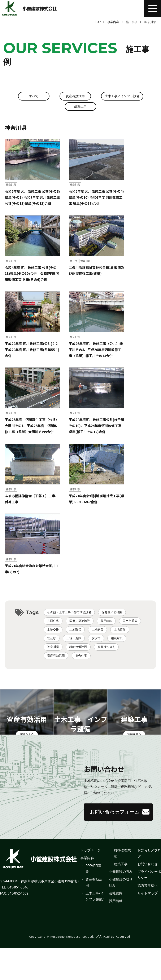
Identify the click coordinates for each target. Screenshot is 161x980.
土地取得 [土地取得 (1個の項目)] (75, 630)
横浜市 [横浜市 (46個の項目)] (96, 639)
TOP (98, 22)
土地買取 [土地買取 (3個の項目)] (120, 630)
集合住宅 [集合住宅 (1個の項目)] (81, 656)
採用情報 (116, 933)
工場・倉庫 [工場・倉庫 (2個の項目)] (74, 639)
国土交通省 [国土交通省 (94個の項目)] (130, 622)
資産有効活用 (74, 96)
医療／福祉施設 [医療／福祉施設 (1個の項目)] (80, 622)
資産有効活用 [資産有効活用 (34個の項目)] (56, 656)
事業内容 (113, 22)
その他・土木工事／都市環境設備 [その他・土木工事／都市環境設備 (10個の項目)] (69, 613)
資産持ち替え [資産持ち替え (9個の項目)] (106, 648)
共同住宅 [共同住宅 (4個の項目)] (53, 622)
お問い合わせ (148, 896)
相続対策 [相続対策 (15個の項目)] (117, 639)
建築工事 (80, 107)
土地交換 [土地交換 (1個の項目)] (53, 630)
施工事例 (132, 22)
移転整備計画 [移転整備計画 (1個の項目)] (78, 648)
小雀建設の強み (121, 904)
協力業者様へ (148, 917)
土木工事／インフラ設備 (122, 96)
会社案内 (116, 925)
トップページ (91, 882)
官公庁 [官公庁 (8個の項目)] (52, 639)
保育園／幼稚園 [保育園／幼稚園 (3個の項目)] (112, 613)
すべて (32, 96)
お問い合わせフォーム (118, 840)
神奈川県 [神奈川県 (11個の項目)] (53, 648)
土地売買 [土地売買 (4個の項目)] (97, 630)
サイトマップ (148, 925)
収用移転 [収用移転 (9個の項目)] (106, 622)
